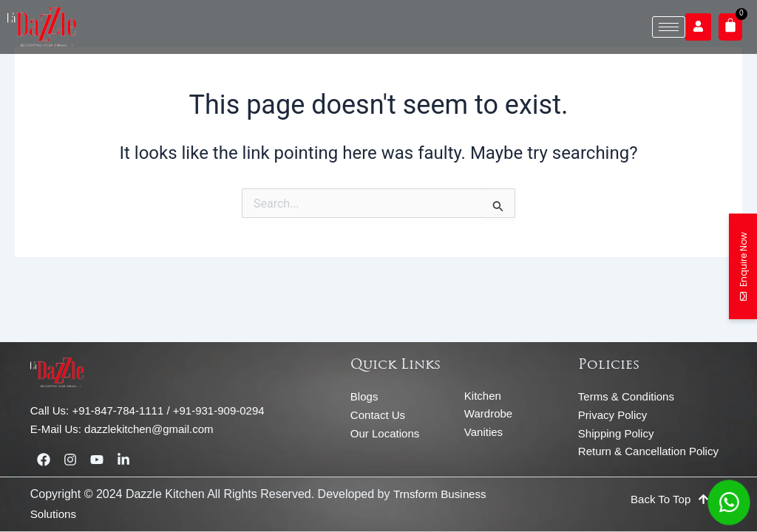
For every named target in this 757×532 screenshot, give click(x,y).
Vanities (483, 432)
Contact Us (378, 415)
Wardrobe (488, 413)
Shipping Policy (616, 433)
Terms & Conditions (626, 396)
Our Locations (385, 433)
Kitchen (483, 396)
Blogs (364, 396)
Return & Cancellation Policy (648, 451)
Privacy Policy (612, 415)
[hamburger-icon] (669, 27)
